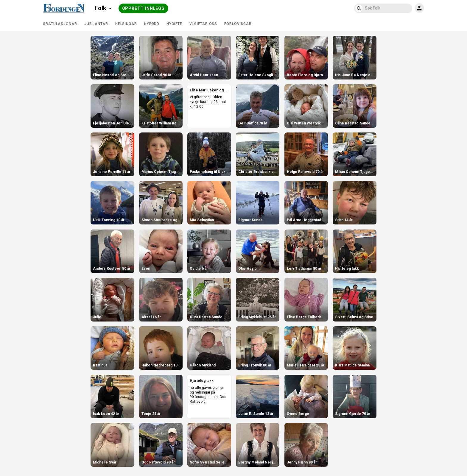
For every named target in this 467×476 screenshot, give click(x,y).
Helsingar (126, 24)
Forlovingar (238, 24)
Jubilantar (96, 24)
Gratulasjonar (60, 24)
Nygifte (174, 24)
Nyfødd (152, 24)
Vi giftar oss (203, 24)
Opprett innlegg (144, 8)
